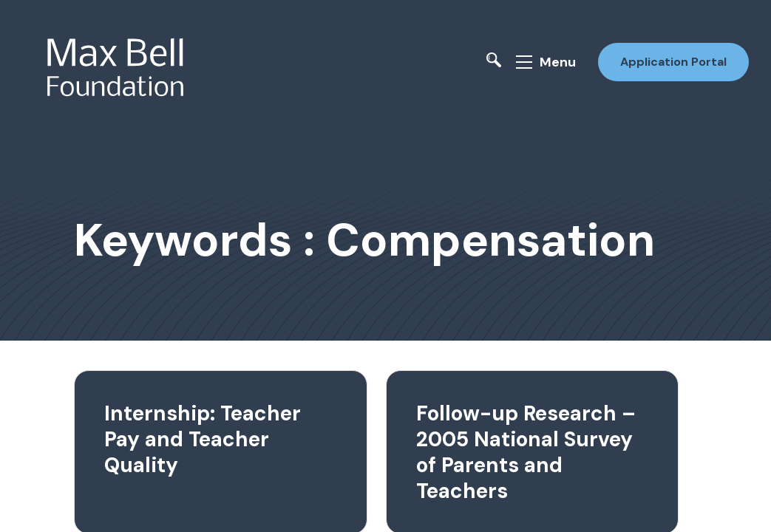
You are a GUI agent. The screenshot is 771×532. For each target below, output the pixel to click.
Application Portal (673, 62)
